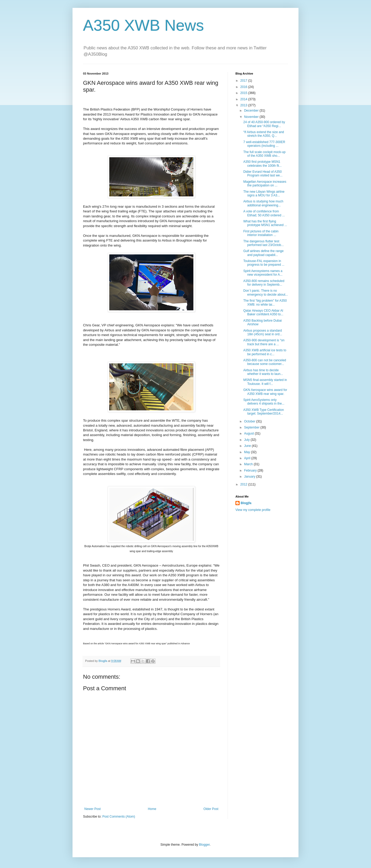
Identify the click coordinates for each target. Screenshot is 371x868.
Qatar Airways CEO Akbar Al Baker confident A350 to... (263, 312)
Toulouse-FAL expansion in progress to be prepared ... (264, 263)
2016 (244, 87)
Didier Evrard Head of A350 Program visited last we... (263, 174)
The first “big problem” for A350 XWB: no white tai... (265, 302)
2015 (244, 93)
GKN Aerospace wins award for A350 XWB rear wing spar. (265, 392)
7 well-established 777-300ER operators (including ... (264, 144)
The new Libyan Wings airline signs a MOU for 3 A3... (264, 194)
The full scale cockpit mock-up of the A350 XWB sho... (264, 154)
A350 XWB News (143, 25)
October (250, 421)
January (250, 477)
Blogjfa (246, 503)
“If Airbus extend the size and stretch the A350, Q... (264, 134)
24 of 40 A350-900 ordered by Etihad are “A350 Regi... (264, 124)
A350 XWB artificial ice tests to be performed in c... (265, 352)
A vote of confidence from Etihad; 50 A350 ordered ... (264, 213)
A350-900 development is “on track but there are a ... (264, 342)
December (252, 111)
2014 (244, 99)
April (248, 458)
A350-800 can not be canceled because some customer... (265, 362)
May (248, 452)
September (252, 427)
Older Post (211, 809)
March (249, 464)
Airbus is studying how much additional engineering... (263, 203)
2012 (244, 484)
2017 (244, 81)
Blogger (204, 845)
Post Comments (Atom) (119, 817)
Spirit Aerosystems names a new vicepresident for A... (263, 273)
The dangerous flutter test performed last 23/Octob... (264, 243)
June (248, 446)
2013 (244, 105)
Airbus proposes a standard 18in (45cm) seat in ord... (263, 332)
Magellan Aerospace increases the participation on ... (265, 184)
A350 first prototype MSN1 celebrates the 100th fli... (262, 164)
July (247, 440)
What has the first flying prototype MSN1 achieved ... (265, 223)
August (249, 433)
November (252, 117)
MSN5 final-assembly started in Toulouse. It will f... (265, 382)
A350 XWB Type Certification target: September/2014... (264, 412)
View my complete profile (253, 510)
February (251, 470)
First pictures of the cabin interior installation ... (261, 233)
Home (152, 809)
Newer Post (92, 809)
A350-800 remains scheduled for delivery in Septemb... (264, 283)
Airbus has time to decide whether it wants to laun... (263, 372)
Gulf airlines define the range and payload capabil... (263, 253)
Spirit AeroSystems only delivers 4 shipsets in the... (264, 402)
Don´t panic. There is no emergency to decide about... (266, 292)
